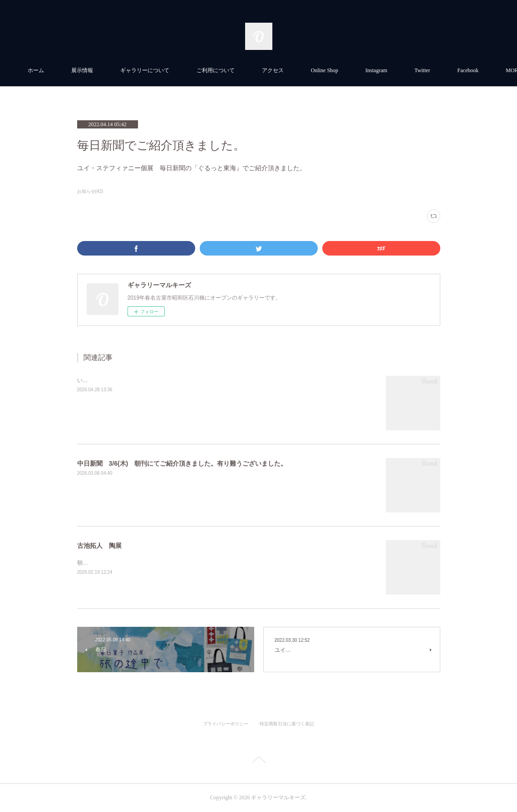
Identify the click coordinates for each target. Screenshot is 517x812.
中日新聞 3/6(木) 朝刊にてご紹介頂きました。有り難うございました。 (182, 463)
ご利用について (266, 70)
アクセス (323, 70)
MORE (423, 70)
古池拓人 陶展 (99, 546)
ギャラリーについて (195, 70)
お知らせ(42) (90, 191)
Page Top (258, 761)
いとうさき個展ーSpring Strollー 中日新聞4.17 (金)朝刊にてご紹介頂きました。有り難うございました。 (206, 380)
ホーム (86, 70)
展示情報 (132, 70)
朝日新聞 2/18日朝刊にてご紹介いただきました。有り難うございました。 (170, 563)
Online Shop (374, 70)
